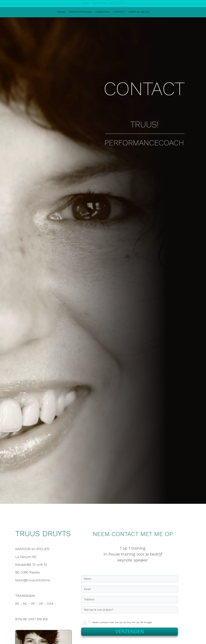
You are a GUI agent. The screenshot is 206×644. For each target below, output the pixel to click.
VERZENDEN (130, 632)
